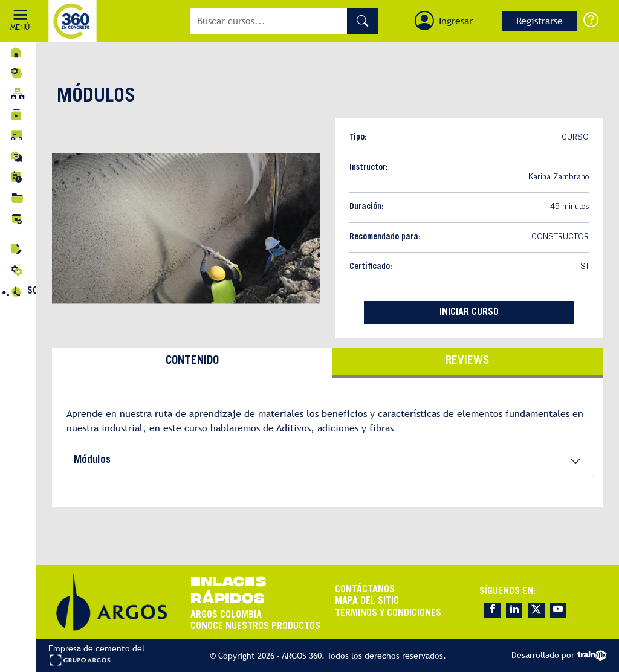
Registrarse (540, 21)
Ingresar (456, 21)
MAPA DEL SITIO (367, 601)
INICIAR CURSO (469, 312)
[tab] (192, 363)
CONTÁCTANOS (365, 590)
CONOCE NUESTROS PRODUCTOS (255, 627)
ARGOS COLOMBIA (226, 615)
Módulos (92, 460)
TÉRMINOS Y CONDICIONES (388, 613)
